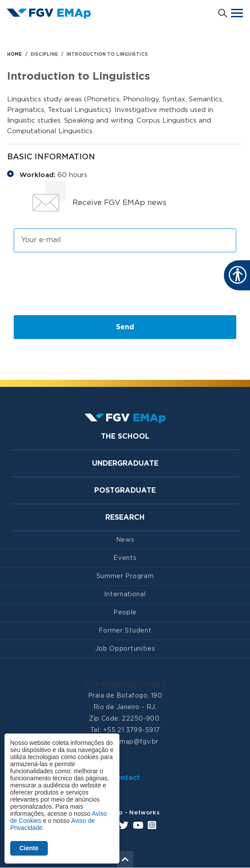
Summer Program (125, 576)
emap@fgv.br (137, 742)
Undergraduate (125, 463)
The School (125, 436)
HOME (14, 54)
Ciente (29, 848)
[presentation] (81, 283)
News (125, 540)
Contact (125, 778)
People (125, 613)
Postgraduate (125, 490)
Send (125, 327)
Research (125, 517)
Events (125, 558)
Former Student (125, 631)
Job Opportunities (125, 649)
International (125, 594)
